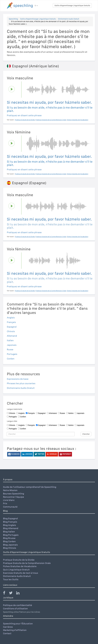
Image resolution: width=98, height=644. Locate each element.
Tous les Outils (11, 579)
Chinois (11, 331)
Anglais (11, 318)
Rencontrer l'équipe (14, 497)
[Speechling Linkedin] (19, 593)
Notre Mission (10, 490)
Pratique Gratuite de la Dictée (19, 560)
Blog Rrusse (9, 538)
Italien (10, 340)
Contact (7, 633)
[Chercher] (41, 434)
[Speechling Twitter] (12, 593)
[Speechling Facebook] (6, 593)
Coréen (11, 359)
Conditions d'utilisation (15, 608)
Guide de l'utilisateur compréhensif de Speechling (30, 487)
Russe (10, 349)
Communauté (10, 507)
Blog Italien (9, 532)
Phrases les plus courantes (21, 383)
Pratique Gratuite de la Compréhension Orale (27, 563)
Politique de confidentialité (18, 605)
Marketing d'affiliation (15, 630)
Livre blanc (9, 500)
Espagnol (12, 327)
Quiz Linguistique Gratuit (16, 570)
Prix (5, 503)
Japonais (12, 345)
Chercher (86, 434)
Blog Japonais (10, 545)
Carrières (8, 627)
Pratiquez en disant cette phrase (24, 115)
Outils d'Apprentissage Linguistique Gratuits (72, 5)
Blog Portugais (11, 535)
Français (11, 322)
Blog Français (10, 522)
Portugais (12, 354)
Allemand (12, 336)
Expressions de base (18, 379)
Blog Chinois (10, 548)
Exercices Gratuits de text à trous (21, 573)
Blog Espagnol (10, 518)
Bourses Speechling (14, 494)
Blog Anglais (10, 525)
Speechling (13, 19)
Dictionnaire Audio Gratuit (69, 19)
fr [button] (36, 6)
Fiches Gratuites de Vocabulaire (20, 566)
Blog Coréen (9, 541)
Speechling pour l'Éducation (18, 624)
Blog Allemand (11, 528)
